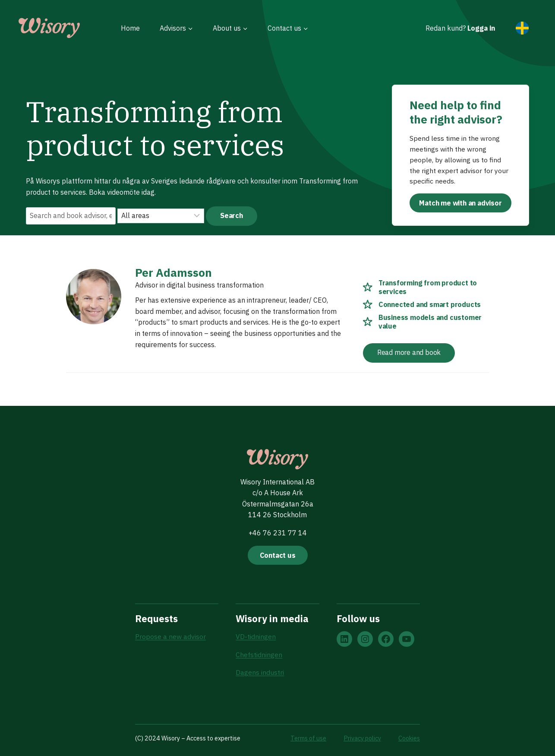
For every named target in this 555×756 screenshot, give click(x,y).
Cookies (409, 738)
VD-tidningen (256, 636)
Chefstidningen (259, 655)
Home (130, 28)
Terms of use (308, 738)
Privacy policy (362, 738)
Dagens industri (260, 673)
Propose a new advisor (170, 636)
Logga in (481, 28)
